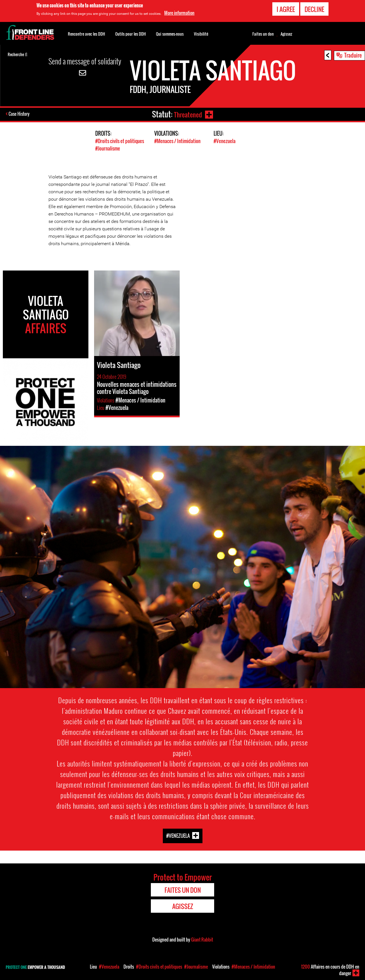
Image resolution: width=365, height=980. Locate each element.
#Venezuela (225, 141)
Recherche (18, 54)
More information (179, 13)
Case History (20, 114)
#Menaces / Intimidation (177, 141)
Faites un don (263, 34)
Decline (314, 9)
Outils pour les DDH (130, 34)
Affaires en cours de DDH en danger (330, 970)
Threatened (187, 114)
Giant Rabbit (202, 939)
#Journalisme (108, 148)
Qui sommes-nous (170, 34)
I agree (286, 9)
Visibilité (201, 34)
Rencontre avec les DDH (86, 34)
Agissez (286, 34)
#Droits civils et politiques (120, 141)
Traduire (353, 55)
